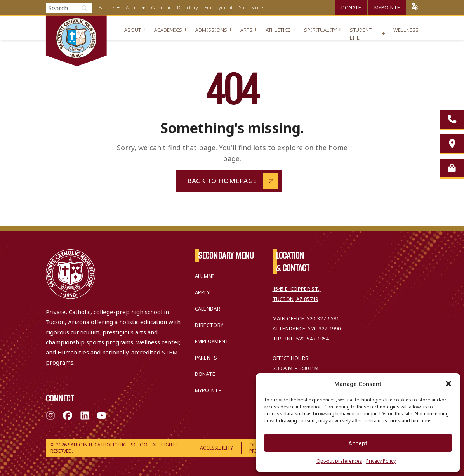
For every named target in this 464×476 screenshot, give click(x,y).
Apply (202, 292)
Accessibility (216, 448)
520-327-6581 (323, 318)
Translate (415, 6)
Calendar (161, 8)
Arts (246, 30)
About (133, 30)
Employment (218, 8)
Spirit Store (251, 8)
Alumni (133, 8)
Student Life (361, 34)
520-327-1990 (324, 328)
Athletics (278, 30)
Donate (351, 7)
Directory (188, 8)
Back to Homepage (222, 181)
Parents (107, 8)
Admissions (211, 30)
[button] (448, 384)
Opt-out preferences (339, 461)
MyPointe (387, 7)
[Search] (69, 8)
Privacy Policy (381, 461)
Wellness (406, 30)
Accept (358, 443)
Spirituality (320, 30)
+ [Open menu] (118, 8)
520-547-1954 (313, 339)
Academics (168, 30)
